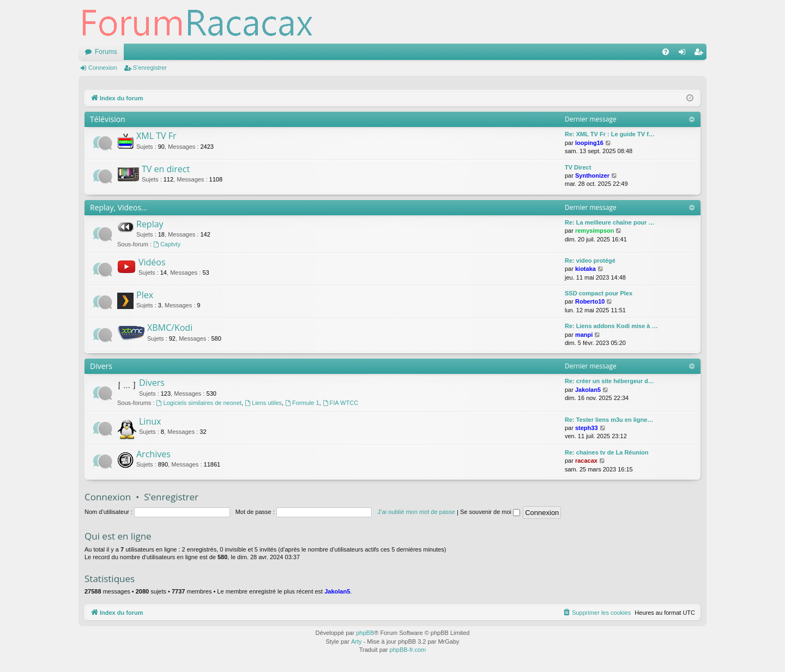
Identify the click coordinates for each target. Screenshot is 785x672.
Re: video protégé (590, 261)
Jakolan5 (588, 390)
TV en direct (166, 169)
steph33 (587, 428)
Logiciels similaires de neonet (199, 403)
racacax (586, 461)
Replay (150, 224)
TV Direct (578, 167)
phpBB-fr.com (408, 650)
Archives (153, 454)
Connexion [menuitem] (684, 54)
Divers (101, 366)
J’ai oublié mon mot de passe (416, 512)
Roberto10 (590, 301)
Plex (145, 295)
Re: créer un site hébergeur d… (609, 381)
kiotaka (585, 269)
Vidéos (152, 262)
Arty (357, 641)
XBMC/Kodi (170, 328)
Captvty (167, 244)
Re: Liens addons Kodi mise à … (611, 326)
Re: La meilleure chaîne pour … (609, 222)
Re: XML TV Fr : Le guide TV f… (610, 134)
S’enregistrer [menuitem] (701, 54)
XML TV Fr (156, 136)
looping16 (589, 143)
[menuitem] (666, 52)
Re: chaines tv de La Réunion (606, 452)
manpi (584, 335)
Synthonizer (592, 175)
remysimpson (595, 231)
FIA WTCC (340, 403)
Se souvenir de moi (490, 512)
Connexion (103, 68)
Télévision (108, 119)
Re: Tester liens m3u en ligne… (609, 420)
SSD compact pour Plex (599, 293)
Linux (150, 421)
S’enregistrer (150, 68)
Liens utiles (263, 403)
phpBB (365, 633)
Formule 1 (302, 403)
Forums (106, 52)
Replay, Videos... (119, 207)
